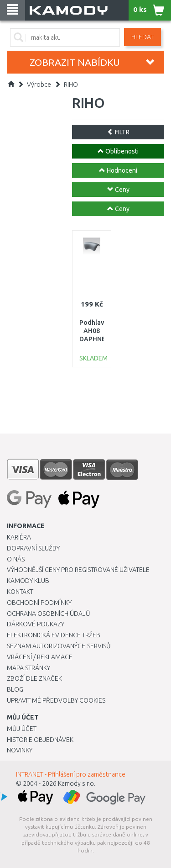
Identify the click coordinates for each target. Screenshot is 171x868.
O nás (16, 559)
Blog (15, 689)
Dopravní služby (33, 548)
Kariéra (19, 537)
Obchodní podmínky (39, 603)
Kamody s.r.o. (77, 783)
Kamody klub (28, 581)
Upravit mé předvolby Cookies (56, 700)
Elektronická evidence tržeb (54, 635)
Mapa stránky (28, 668)
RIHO (71, 85)
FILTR (118, 132)
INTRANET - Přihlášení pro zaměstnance (71, 774)
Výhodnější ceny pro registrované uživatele (78, 570)
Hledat (142, 37)
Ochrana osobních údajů (49, 614)
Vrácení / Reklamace (40, 657)
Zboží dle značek (34, 678)
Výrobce (39, 85)
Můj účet (22, 729)
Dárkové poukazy (36, 624)
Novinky (20, 750)
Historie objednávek (40, 740)
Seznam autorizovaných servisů (59, 646)
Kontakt (20, 592)
